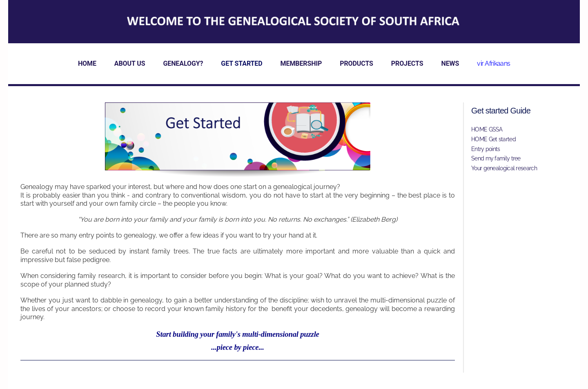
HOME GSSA (487, 129)
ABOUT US (130, 63)
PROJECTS (407, 63)
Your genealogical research (504, 168)
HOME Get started (493, 139)
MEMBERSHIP (301, 63)
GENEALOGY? (183, 63)
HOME (87, 63)
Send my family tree (496, 158)
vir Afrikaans (493, 63)
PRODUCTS (356, 63)
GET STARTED (242, 63)
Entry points (486, 149)
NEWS (450, 63)
